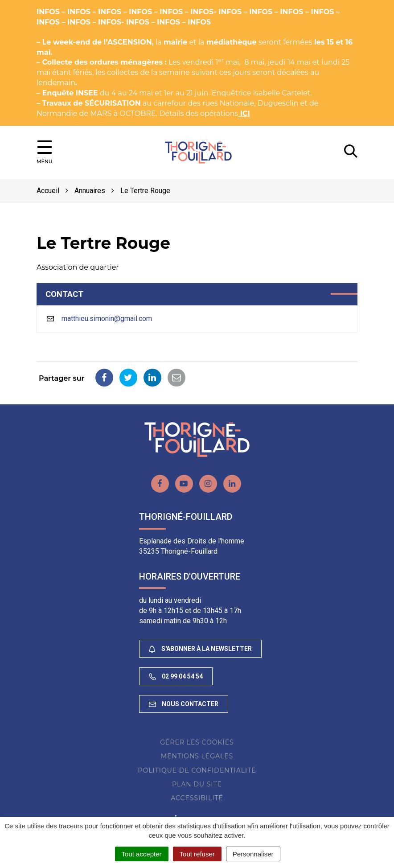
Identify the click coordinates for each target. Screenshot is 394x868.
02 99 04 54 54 (176, 677)
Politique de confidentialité (197, 770)
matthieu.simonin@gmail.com (107, 319)
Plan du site (197, 784)
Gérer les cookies (197, 742)
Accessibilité (197, 798)
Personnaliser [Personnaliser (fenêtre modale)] (253, 854)
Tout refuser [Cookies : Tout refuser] (197, 854)
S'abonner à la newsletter (200, 649)
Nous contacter (184, 704)
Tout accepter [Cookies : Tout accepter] (142, 854)
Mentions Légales (197, 756)
